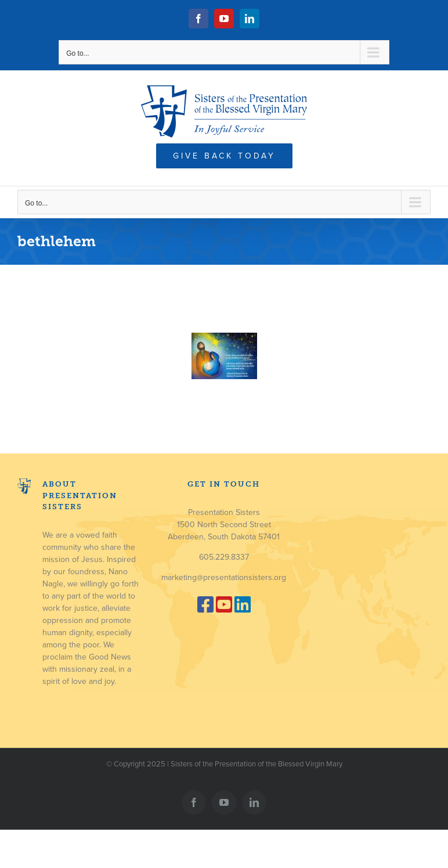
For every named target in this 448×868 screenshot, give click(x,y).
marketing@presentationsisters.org (224, 577)
